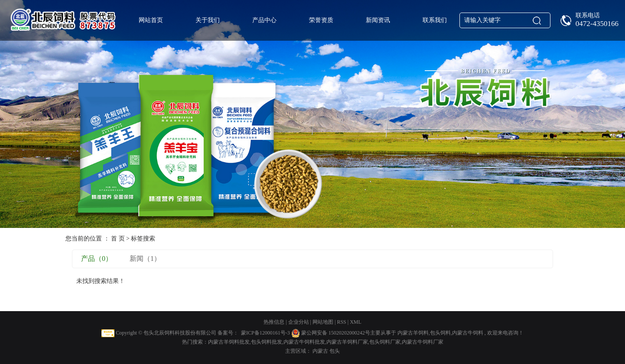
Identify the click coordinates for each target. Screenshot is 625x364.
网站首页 (151, 20)
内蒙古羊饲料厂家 (347, 342)
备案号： (228, 333)
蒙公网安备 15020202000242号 (336, 333)
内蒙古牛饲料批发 (304, 342)
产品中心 (264, 20)
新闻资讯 (378, 20)
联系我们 (435, 20)
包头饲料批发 (267, 342)
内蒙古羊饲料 (413, 333)
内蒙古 (321, 351)
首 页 (118, 239)
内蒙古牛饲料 (468, 333)
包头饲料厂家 (385, 342)
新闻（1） (145, 258)
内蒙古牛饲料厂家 (423, 342)
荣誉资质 (321, 20)
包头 (335, 351)
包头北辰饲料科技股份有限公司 (180, 333)
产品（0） (97, 258)
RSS (341, 322)
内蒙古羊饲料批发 (229, 342)
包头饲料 (440, 333)
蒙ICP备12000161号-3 (265, 333)
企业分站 (299, 322)
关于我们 (208, 20)
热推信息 (274, 322)
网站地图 (324, 322)
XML (356, 322)
